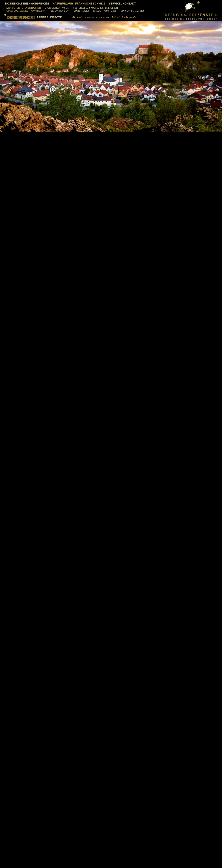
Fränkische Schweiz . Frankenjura (25, 11)
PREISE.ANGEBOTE (49, 17)
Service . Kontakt (122, 4)
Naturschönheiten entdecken (23, 8)
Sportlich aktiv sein (57, 8)
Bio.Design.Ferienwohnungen (27, 4)
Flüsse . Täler (81, 11)
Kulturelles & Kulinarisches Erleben (95, 8)
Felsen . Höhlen (59, 11)
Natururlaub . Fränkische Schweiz (79, 4)
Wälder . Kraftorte (105, 11)
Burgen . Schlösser (132, 11)
